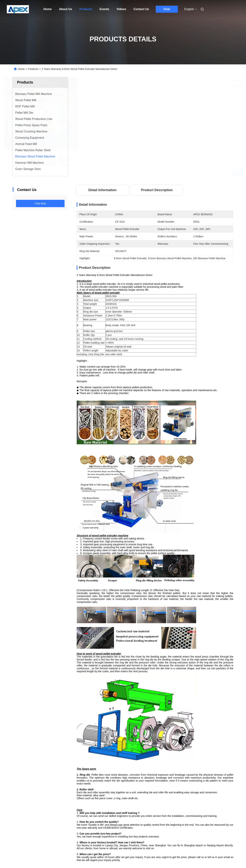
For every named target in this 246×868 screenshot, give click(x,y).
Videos (121, 9)
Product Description (157, 190)
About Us (66, 9)
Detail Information (102, 190)
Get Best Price (174, 173)
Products (86, 9)
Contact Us (141, 9)
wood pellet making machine (104, 797)
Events (104, 9)
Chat (167, 9)
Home (48, 9)
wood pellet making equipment (146, 797)
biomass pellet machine (184, 797)
